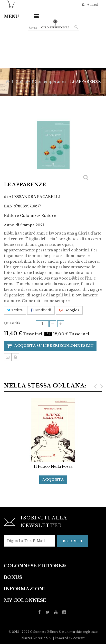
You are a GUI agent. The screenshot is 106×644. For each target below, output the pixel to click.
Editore (11, 216)
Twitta (15, 310)
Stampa (15, 357)
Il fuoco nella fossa (53, 467)
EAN (8, 206)
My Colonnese (25, 600)
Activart (79, 638)
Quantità (12, 323)
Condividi (41, 310)
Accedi (93, 5)
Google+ (69, 310)
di (6, 197)
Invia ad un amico (8, 357)
